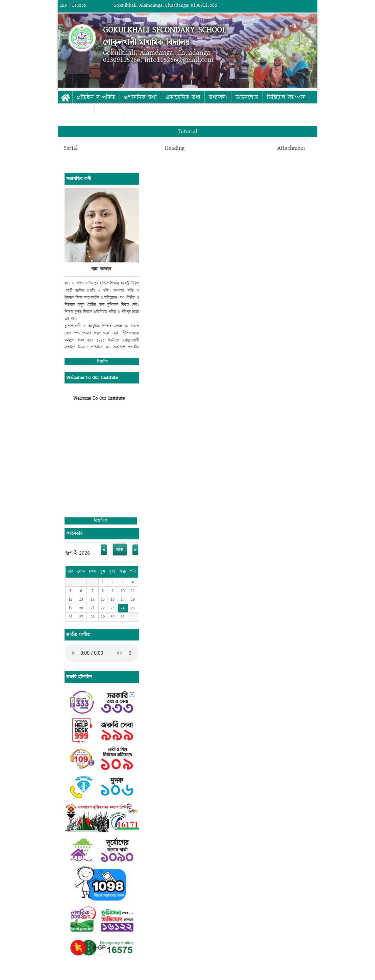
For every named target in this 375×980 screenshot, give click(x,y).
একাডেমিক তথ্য (183, 98)
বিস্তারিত (103, 362)
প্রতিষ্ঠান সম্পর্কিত (96, 98)
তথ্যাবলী (218, 98)
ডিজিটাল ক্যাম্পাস (286, 98)
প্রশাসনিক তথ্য (140, 98)
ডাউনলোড (247, 98)
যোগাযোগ (109, 110)
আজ (120, 550)
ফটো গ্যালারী (76, 110)
